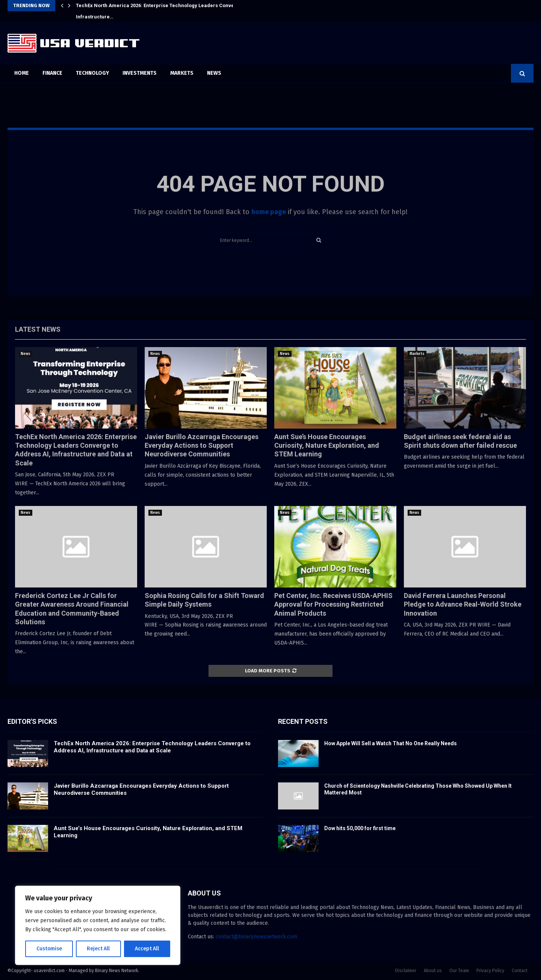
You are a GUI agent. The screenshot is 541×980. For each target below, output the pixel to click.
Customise (49, 949)
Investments (140, 73)
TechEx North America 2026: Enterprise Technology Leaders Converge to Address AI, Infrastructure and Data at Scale (152, 747)
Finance (52, 73)
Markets (182, 73)
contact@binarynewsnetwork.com (256, 937)
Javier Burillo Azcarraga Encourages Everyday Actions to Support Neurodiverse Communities (202, 445)
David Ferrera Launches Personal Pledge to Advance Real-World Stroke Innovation (463, 604)
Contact (520, 971)
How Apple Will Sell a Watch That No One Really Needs (391, 743)
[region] (98, 926)
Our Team (459, 971)
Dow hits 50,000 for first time (360, 828)
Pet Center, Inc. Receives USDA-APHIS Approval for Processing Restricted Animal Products (333, 604)
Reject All (98, 949)
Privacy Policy (490, 971)
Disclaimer (406, 971)
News (214, 73)
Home (22, 73)
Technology (92, 73)
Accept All (147, 949)
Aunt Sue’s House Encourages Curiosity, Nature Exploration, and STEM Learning (327, 445)
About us (433, 971)
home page (269, 212)
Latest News (38, 329)
